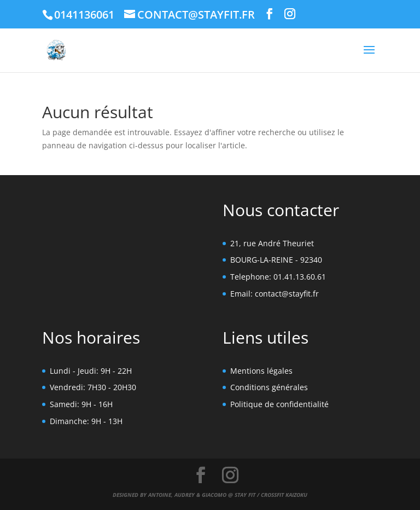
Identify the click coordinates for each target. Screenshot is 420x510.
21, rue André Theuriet (272, 243)
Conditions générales (269, 387)
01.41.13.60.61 (300, 277)
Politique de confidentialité (279, 404)
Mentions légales (261, 371)
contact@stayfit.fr (287, 294)
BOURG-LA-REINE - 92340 (276, 260)
